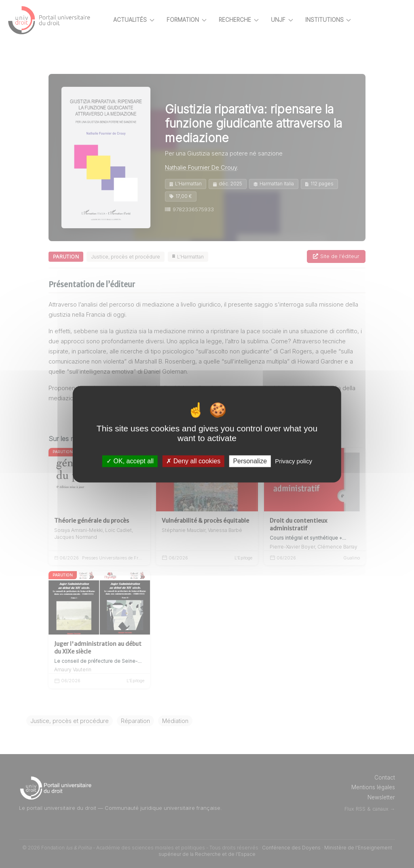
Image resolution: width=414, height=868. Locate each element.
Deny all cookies (193, 461)
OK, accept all (130, 461)
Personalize (250, 461)
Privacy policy (294, 461)
